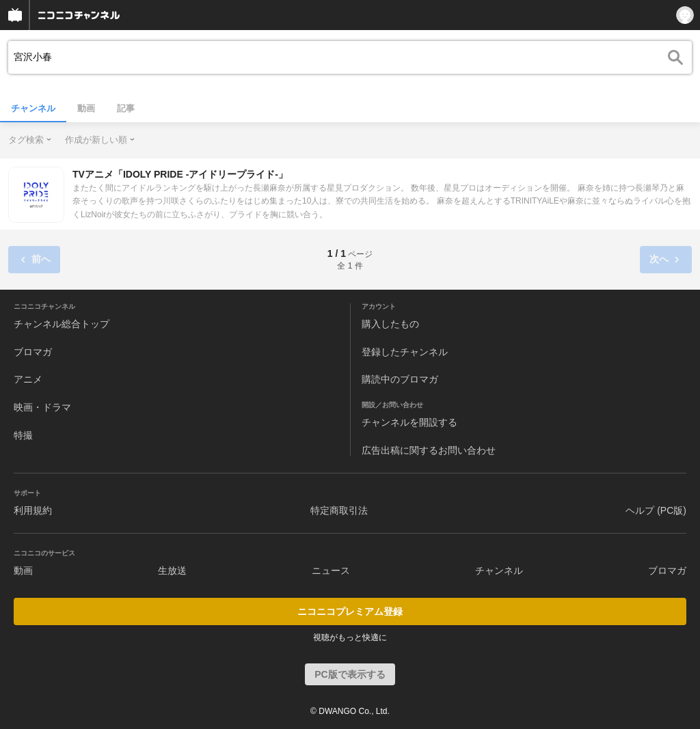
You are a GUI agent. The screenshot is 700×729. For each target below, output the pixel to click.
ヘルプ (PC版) (656, 510)
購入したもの (390, 324)
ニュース (331, 570)
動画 (86, 108)
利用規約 (33, 510)
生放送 (172, 570)
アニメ (28, 379)
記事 (126, 108)
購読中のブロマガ (400, 379)
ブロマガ (33, 352)
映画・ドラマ (42, 407)
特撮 (23, 435)
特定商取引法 (339, 510)
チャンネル (33, 108)
